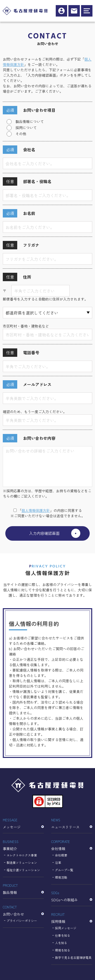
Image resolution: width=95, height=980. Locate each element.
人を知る (61, 943)
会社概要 (61, 855)
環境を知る (63, 950)
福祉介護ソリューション (23, 870)
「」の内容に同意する (48, 510)
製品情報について (30, 121)
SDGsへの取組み (72, 896)
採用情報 (61, 11)
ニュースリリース (72, 823)
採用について (26, 128)
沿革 (58, 862)
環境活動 (61, 877)
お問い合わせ (23, 910)
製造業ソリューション (22, 862)
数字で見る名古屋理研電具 (73, 957)
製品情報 (23, 889)
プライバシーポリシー (22, 921)
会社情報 (72, 845)
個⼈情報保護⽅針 (36, 510)
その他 (21, 134)
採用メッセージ (66, 928)
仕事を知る (63, 935)
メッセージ (23, 823)
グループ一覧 (64, 870)
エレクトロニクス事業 (22, 855)
